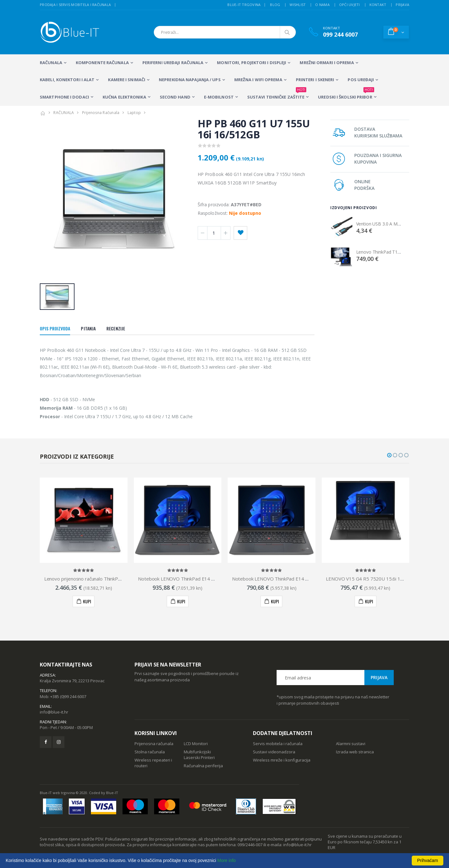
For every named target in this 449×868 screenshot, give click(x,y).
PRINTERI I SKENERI (315, 80)
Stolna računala (150, 752)
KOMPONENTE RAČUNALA (102, 63)
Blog (275, 5)
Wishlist (298, 5)
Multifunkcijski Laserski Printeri (199, 755)
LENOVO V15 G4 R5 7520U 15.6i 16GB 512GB (376, 579)
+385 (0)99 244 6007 (68, 696)
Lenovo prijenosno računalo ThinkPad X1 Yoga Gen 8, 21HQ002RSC (116, 579)
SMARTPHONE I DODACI (64, 97)
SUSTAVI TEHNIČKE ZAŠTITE (277, 94)
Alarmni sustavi (351, 744)
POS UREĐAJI (361, 80)
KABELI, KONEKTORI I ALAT (67, 80)
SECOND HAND (175, 97)
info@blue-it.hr (54, 712)
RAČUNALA (51, 63)
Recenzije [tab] (116, 328)
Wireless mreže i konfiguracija (282, 760)
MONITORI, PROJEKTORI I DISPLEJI (251, 63)
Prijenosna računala (154, 744)
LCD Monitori (196, 744)
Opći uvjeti (350, 5)
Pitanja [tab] (88, 328)
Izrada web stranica (355, 752)
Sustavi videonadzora (274, 752)
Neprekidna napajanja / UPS (190, 80)
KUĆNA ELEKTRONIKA (124, 97)
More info (226, 860)
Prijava (402, 5)
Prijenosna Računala (101, 113)
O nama (322, 5)
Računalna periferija (203, 766)
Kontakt (378, 5)
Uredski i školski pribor (346, 94)
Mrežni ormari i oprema (327, 63)
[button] (396, 32)
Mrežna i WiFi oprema (258, 80)
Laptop (134, 113)
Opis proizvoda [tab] (55, 328)
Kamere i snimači (127, 80)
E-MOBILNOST (219, 97)
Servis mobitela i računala (278, 744)
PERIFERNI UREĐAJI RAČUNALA (173, 63)
